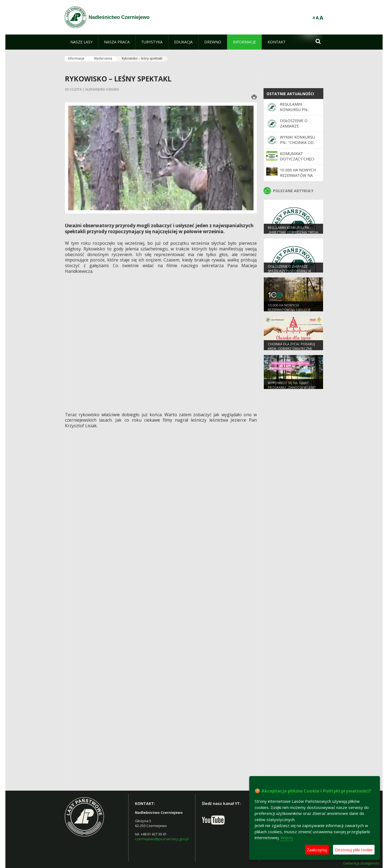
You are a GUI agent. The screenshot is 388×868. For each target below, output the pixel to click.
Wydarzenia (103, 58)
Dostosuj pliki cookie (354, 850)
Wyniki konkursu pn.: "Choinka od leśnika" (297, 143)
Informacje (76, 58)
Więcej (287, 838)
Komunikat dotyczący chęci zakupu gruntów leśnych (298, 162)
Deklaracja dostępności (361, 863)
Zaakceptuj (317, 850)
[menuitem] (81, 42)
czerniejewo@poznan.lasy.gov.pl (162, 839)
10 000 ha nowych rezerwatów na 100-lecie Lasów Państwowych (298, 178)
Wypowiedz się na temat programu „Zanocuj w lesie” (292, 388)
